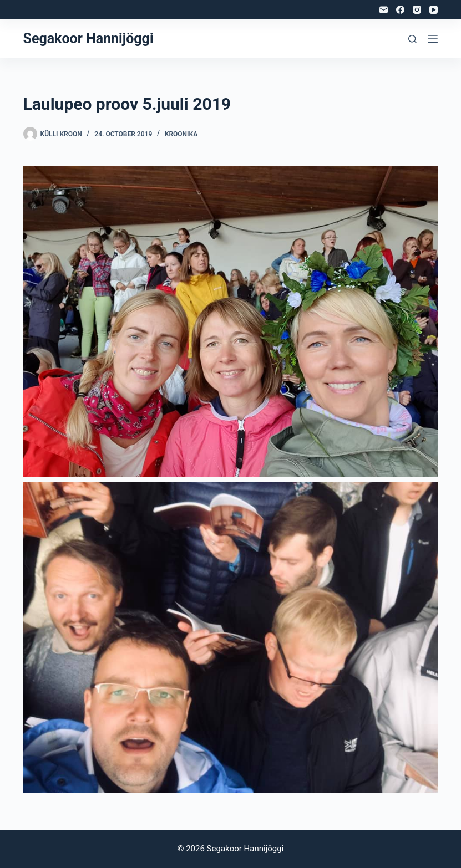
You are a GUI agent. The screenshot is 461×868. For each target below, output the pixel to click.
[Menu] (433, 39)
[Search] (412, 39)
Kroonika (181, 134)
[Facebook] (400, 10)
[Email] (384, 10)
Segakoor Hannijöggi (88, 39)
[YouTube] (434, 10)
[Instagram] (417, 10)
